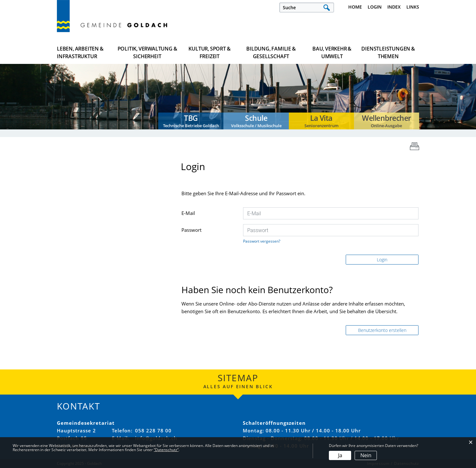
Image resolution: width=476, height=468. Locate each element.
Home (355, 7)
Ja (340, 455)
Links (413, 7)
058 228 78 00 (153, 430)
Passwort (191, 230)
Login (375, 7)
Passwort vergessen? (262, 241)
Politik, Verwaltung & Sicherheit (147, 52)
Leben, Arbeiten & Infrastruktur (80, 52)
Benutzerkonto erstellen (382, 330)
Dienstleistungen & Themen (388, 52)
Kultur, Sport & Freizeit (209, 52)
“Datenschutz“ (166, 450)
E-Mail (188, 213)
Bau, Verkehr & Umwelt (332, 52)
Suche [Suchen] (326, 7)
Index (394, 7)
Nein (366, 455)
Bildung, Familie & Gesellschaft (271, 52)
